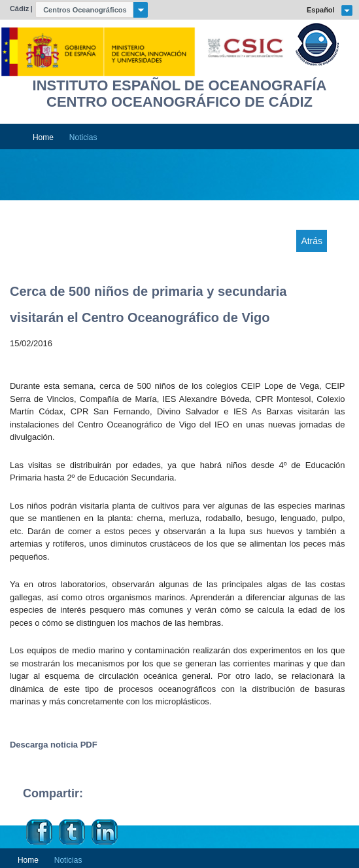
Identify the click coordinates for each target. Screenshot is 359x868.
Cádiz (19, 9)
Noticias (83, 137)
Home (43, 137)
